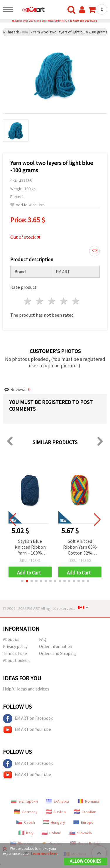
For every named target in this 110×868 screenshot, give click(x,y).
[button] (22, 581)
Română (88, 801)
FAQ (43, 639)
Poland (51, 833)
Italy (26, 833)
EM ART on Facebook (28, 719)
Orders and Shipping (57, 653)
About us (11, 639)
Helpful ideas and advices (26, 689)
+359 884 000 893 (84, 21)
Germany (26, 812)
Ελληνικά (58, 801)
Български (24, 801)
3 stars (52, 301)
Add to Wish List (27, 205)
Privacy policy (15, 646)
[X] (5, 849)
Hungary (54, 822)
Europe (83, 822)
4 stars (64, 301)
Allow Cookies (86, 861)
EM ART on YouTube (27, 730)
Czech (26, 822)
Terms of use (15, 653)
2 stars (40, 301)
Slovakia (81, 833)
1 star (28, 301)
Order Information (56, 646)
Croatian (85, 812)
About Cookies (16, 660)
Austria (56, 812)
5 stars (76, 301)
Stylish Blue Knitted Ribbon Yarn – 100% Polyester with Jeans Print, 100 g (31, 547)
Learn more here (44, 853)
